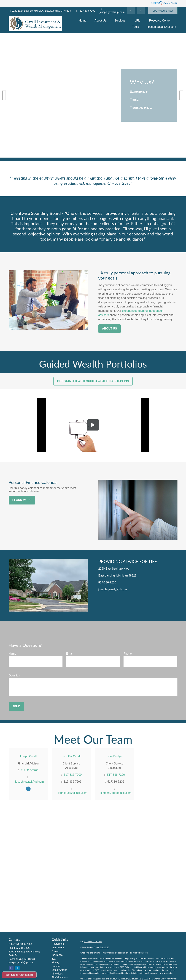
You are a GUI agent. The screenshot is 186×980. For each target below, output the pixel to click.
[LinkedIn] (131, 11)
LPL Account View (163, 11)
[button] (83, 21)
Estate (55, 951)
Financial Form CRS (93, 942)
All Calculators (60, 977)
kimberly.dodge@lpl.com (116, 793)
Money (55, 962)
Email (70, 654)
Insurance (57, 955)
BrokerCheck (142, 953)
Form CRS (105, 947)
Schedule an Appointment (19, 975)
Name (13, 654)
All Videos (57, 974)
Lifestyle (56, 966)
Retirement (58, 944)
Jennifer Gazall (71, 756)
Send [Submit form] (16, 706)
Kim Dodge (115, 756)
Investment (58, 947)
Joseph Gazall (28, 756)
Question (14, 675)
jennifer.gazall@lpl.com (73, 793)
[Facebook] (141, 11)
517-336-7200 (85, 11)
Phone (128, 654)
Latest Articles (59, 970)
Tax (54, 959)
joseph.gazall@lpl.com (112, 11)
